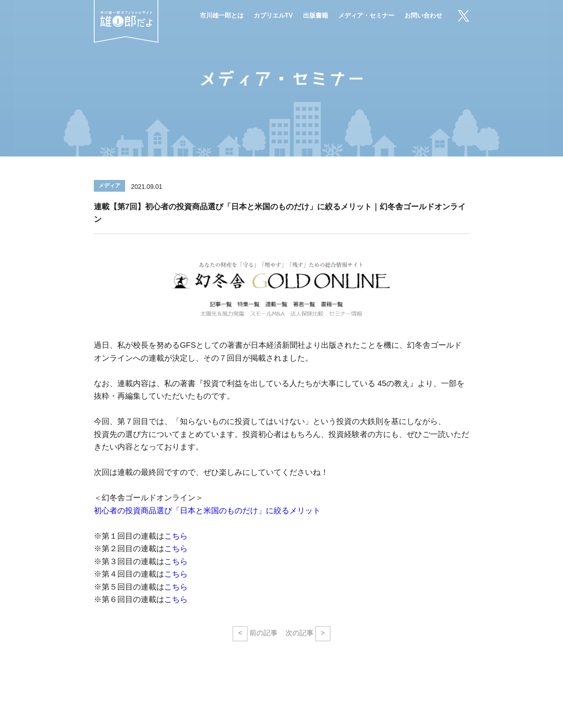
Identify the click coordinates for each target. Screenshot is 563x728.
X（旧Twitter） (463, 16)
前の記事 (255, 634)
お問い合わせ (423, 15)
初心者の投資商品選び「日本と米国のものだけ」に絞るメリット (207, 510)
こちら (176, 536)
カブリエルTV (273, 15)
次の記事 (308, 634)
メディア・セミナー (366, 15)
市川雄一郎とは (222, 15)
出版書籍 (316, 15)
